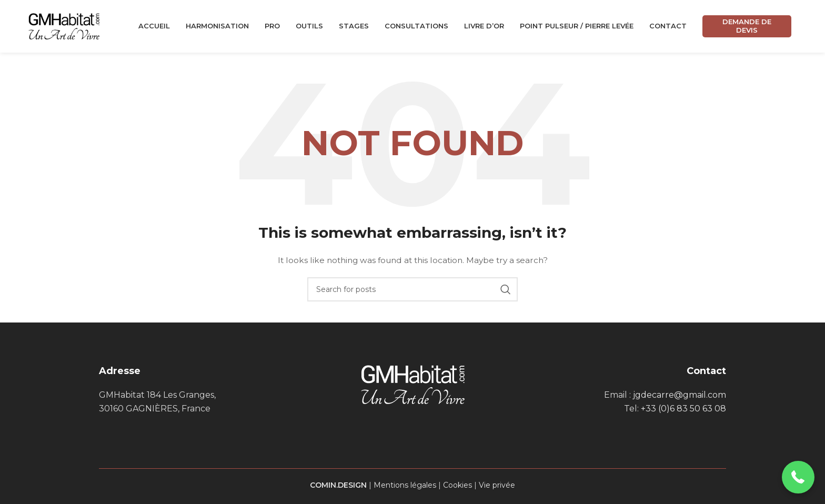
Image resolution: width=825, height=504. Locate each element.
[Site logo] (64, 26)
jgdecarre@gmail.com (680, 395)
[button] (798, 477)
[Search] (413, 289)
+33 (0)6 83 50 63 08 (683, 409)
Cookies (457, 485)
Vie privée (497, 485)
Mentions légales (405, 485)
